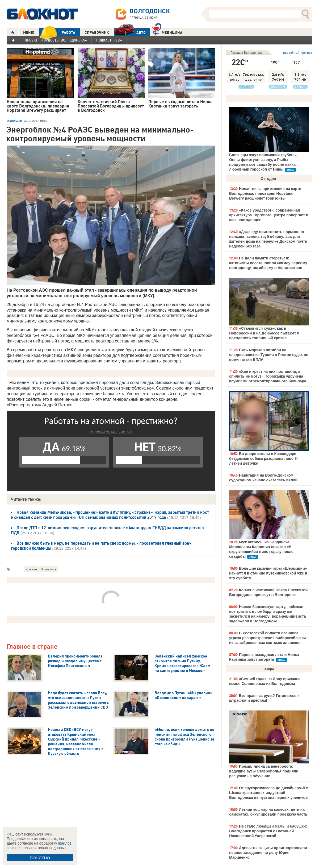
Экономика (15, 121)
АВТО (130, 32)
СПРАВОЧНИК (97, 32)
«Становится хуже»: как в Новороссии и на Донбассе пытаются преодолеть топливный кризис (264, 333)
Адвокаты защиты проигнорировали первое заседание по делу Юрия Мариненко (268, 853)
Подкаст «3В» (109, 40)
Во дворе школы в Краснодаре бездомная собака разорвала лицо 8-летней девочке (264, 458)
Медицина (167, 32)
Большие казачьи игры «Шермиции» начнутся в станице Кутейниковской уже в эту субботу (268, 573)
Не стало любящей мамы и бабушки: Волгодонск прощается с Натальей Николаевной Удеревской (268, 831)
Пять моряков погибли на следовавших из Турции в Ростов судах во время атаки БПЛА (269, 355)
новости (32, 569)
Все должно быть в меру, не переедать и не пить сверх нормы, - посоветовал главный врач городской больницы (101, 546)
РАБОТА (57, 32)
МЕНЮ (29, 32)
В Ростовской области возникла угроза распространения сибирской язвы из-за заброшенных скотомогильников (267, 638)
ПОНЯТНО (40, 858)
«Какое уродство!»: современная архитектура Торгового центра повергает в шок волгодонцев (269, 215)
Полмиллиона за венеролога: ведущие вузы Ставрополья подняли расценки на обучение (264, 771)
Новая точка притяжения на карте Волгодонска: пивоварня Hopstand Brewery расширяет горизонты (265, 193)
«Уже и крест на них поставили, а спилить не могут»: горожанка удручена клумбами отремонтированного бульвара (268, 376)
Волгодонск (49, 569)
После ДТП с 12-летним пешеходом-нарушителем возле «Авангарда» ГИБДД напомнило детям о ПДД (107, 530)
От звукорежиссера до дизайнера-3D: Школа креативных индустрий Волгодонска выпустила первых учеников (269, 793)
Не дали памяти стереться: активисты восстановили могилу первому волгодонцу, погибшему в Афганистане (268, 263)
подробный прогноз (298, 53)
